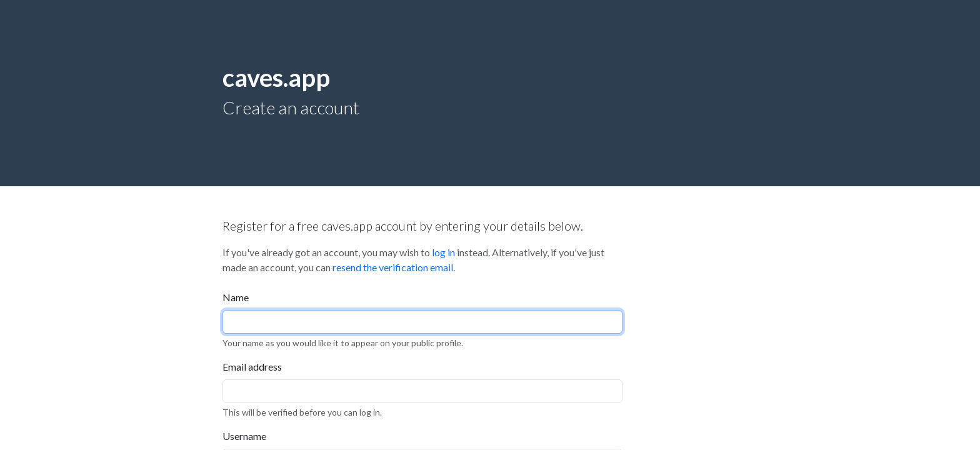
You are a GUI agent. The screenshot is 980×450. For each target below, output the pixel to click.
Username (244, 436)
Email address (252, 367)
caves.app (276, 77)
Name (236, 297)
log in (443, 252)
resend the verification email (393, 267)
